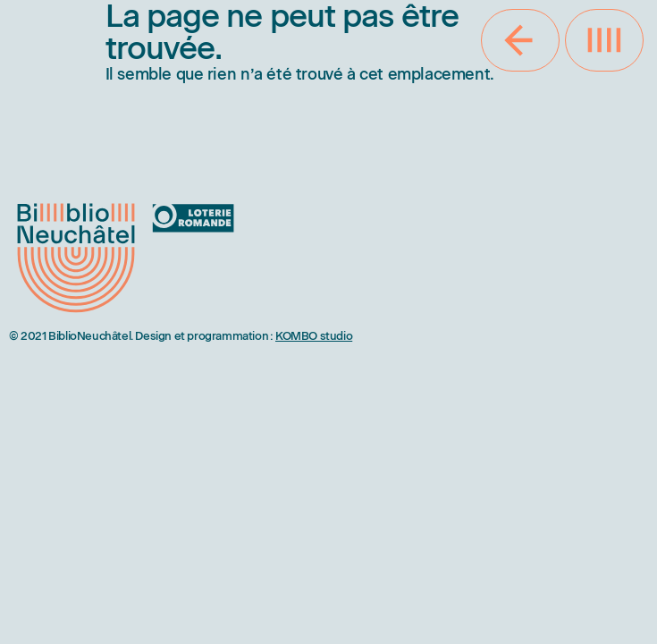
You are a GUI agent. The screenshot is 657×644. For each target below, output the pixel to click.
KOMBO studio (314, 336)
